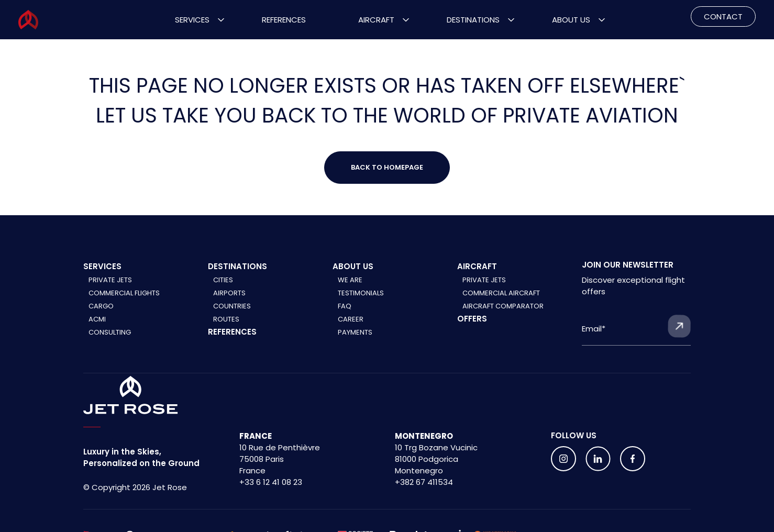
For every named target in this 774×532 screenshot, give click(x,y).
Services (192, 20)
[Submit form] (679, 326)
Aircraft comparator (503, 306)
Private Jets (110, 280)
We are (350, 280)
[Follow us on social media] (563, 459)
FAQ (345, 306)
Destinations (473, 20)
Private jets (484, 280)
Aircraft (376, 20)
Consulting (110, 332)
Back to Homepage (387, 167)
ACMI (97, 319)
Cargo (101, 306)
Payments (355, 332)
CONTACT (723, 16)
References (284, 20)
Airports (229, 293)
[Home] (131, 395)
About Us (571, 20)
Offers (472, 319)
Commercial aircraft (501, 293)
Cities (223, 280)
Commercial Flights (124, 293)
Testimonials (361, 293)
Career (351, 319)
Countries (232, 306)
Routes (226, 319)
